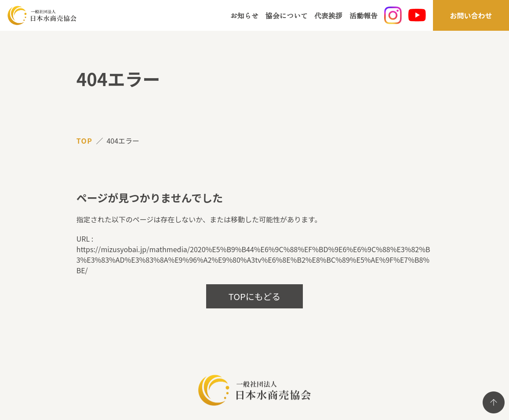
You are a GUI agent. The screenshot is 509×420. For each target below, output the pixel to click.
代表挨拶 (328, 15)
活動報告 (364, 15)
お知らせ (244, 15)
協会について (287, 15)
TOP (85, 141)
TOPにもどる (255, 296)
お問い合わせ (471, 15)
